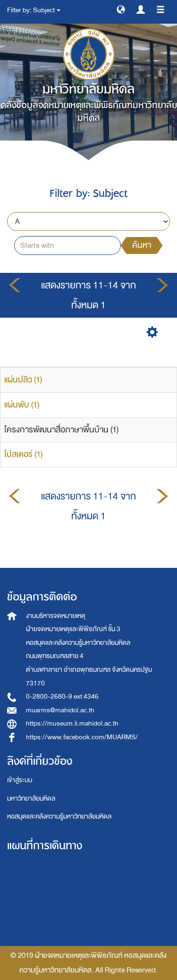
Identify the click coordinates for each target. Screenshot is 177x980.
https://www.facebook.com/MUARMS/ (82, 737)
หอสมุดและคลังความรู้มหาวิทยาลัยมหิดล (59, 816)
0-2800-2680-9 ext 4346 (62, 697)
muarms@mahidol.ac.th (60, 710)
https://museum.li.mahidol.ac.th (72, 723)
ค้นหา (142, 245)
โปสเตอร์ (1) (23, 454)
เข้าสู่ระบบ (20, 780)
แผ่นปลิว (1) (23, 380)
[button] (121, 9)
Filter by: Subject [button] (34, 10)
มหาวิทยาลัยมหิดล (31, 798)
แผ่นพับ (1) (22, 405)
